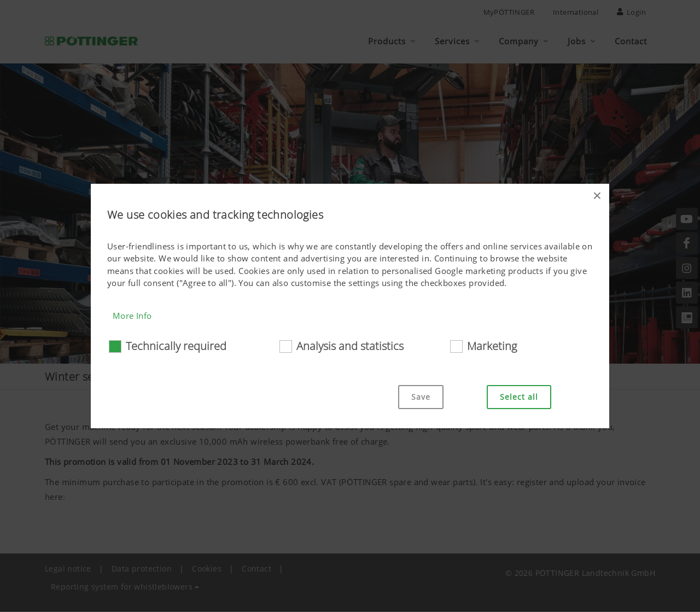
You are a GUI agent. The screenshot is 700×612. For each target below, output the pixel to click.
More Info (132, 316)
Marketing (492, 346)
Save (421, 397)
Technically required (176, 346)
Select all (519, 397)
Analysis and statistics (350, 346)
